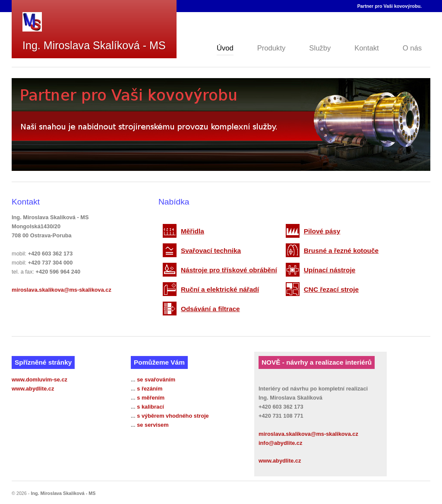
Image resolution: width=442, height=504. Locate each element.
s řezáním (150, 389)
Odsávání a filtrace (210, 309)
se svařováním (156, 380)
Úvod (225, 48)
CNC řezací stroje (331, 289)
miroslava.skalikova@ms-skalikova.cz (62, 290)
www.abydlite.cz (33, 389)
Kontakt (366, 48)
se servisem (153, 425)
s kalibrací (150, 407)
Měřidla (193, 231)
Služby (320, 48)
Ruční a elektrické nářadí (220, 289)
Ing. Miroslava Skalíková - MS (94, 45)
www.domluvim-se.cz (39, 380)
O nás (412, 48)
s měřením (151, 398)
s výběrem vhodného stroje (173, 416)
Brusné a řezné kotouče (341, 250)
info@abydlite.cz (280, 443)
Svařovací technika (211, 250)
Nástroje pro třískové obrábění (229, 270)
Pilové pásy (322, 231)
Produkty (272, 48)
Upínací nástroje (330, 270)
